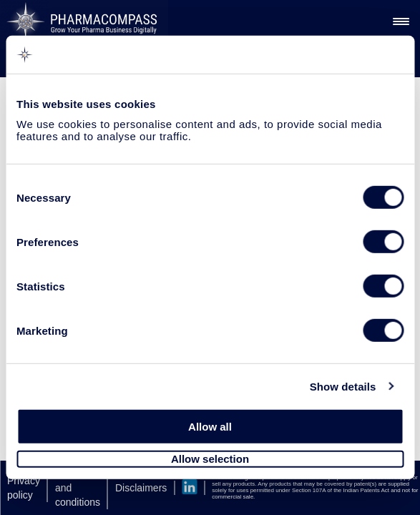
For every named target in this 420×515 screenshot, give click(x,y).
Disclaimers (141, 488)
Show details (343, 386)
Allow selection (210, 459)
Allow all (210, 427)
